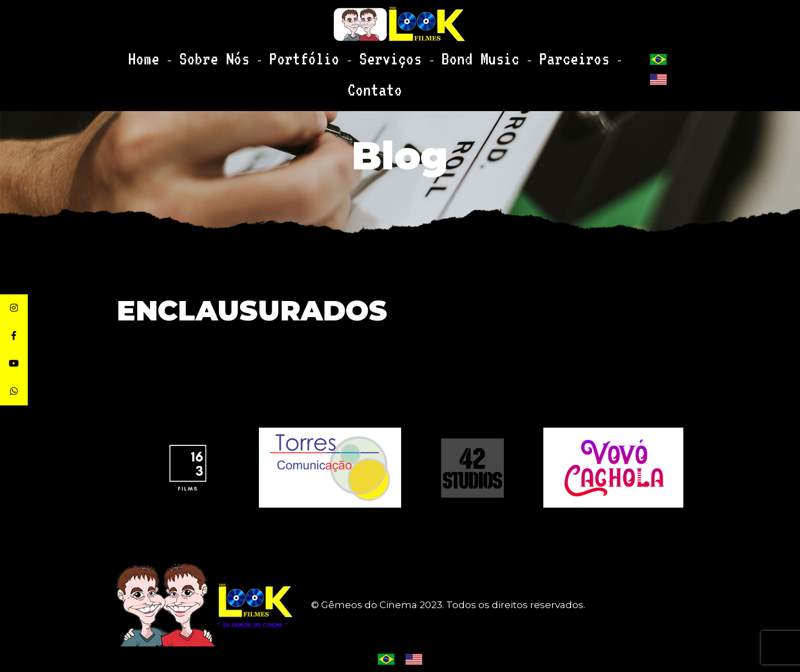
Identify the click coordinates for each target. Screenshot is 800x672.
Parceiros (496, 54)
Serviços (363, 54)
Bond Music (428, 54)
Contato (556, 54)
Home (183, 54)
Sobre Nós (236, 54)
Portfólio (301, 54)
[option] (472, 468)
